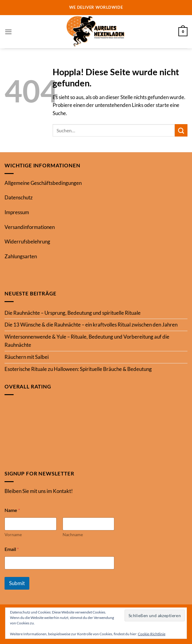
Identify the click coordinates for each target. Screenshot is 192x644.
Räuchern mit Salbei (27, 357)
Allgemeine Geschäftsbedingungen (43, 183)
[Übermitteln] (181, 130)
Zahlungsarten (21, 256)
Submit (17, 583)
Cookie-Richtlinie (152, 634)
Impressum (17, 212)
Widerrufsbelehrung (27, 242)
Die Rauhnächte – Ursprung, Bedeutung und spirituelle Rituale (73, 313)
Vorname (13, 535)
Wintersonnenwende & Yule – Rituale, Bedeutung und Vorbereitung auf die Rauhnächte (87, 341)
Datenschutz (19, 197)
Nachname (73, 535)
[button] (8, 32)
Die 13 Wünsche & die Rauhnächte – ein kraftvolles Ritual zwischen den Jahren (91, 325)
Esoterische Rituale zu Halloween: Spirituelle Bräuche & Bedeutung (78, 369)
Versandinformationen (30, 227)
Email (12, 549)
